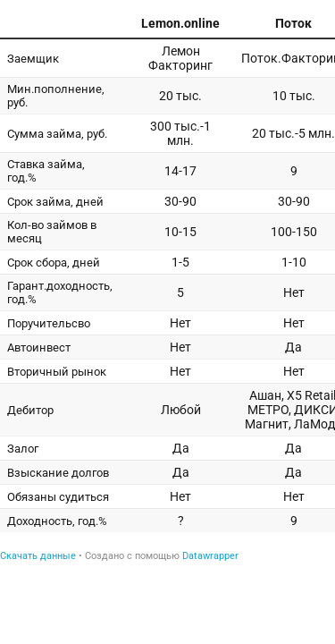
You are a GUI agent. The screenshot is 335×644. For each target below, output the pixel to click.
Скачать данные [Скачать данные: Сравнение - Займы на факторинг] (38, 556)
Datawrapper (210, 556)
